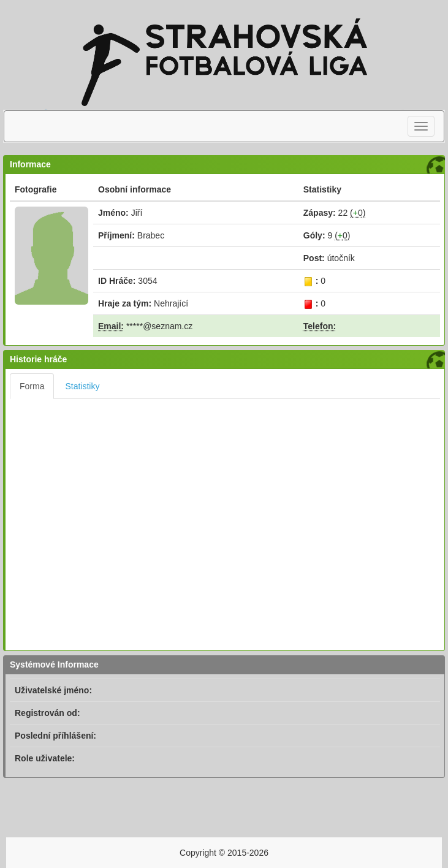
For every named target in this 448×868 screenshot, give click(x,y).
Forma (32, 386)
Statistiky (82, 386)
